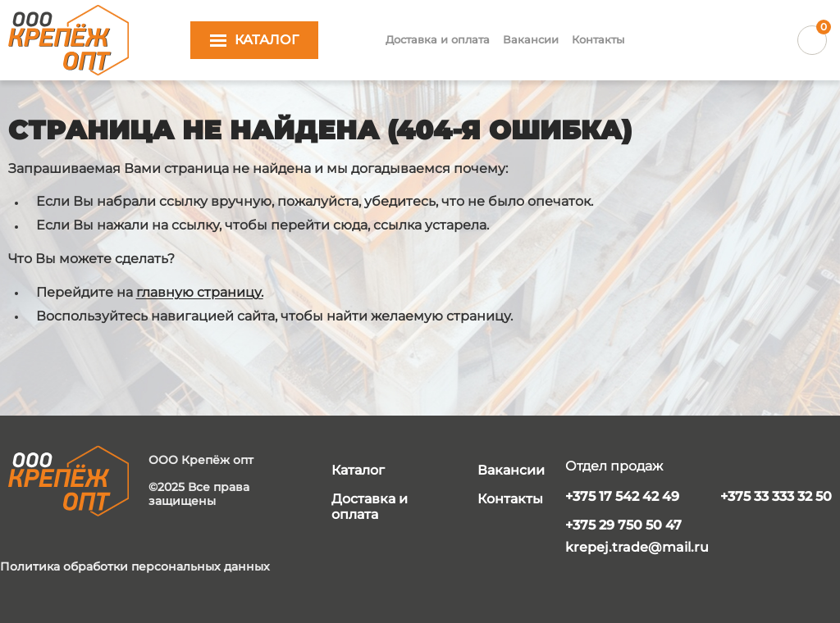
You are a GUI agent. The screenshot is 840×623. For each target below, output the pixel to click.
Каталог (358, 470)
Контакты (598, 39)
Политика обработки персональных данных (135, 567)
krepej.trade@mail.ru (637, 547)
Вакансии (531, 39)
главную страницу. (200, 292)
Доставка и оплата (438, 39)
